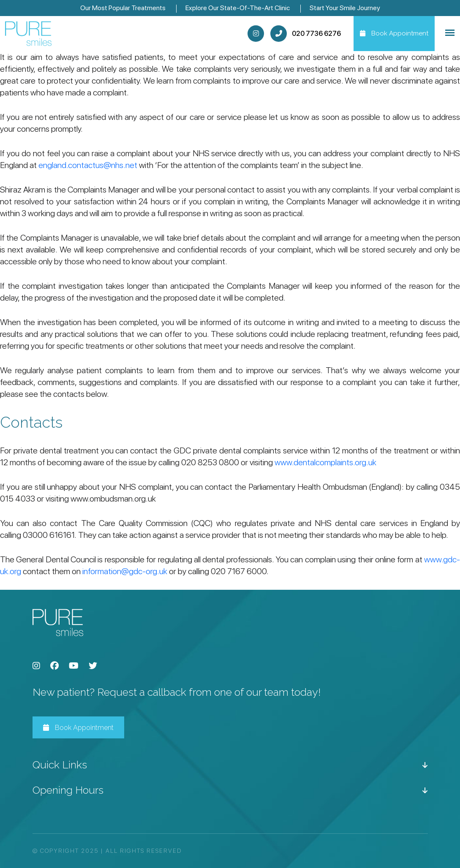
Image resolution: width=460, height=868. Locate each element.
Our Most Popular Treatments (123, 8)
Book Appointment (78, 728)
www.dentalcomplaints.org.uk (325, 462)
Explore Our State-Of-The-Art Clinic (238, 8)
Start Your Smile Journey (345, 8)
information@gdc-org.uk (125, 571)
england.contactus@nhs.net (88, 165)
